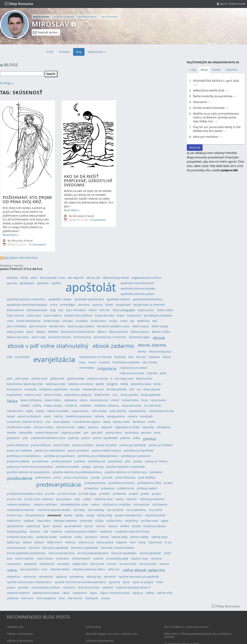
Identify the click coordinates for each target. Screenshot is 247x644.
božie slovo (34, 315)
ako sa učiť (93, 278)
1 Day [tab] (192, 70)
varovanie (63, 564)
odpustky (148, 427)
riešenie (132, 499)
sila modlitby (96, 510)
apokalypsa (27, 283)
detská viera (57, 326)
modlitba (85, 406)
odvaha (11, 433)
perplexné (13, 438)
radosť (87, 499)
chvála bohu (98, 321)
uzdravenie (14, 564)
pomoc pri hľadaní (161, 445)
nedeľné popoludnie (79, 416)
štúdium (35, 531)
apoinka (12, 283)
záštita (150, 593)
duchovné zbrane (60, 337)
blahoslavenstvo (37, 310)
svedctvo (56, 531)
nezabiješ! (146, 416)
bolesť (93, 310)
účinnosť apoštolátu (124, 553)
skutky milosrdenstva (129, 515)
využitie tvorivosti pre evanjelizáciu (29, 582)
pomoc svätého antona (107, 450)
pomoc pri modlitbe (19, 450)
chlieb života (51, 321)
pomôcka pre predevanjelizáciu (98, 456)
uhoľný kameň (81, 558)
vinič (44, 569)
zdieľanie (13, 598)
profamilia (120, 494)
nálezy (40, 411)
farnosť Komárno (110, 17)
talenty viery (159, 537)
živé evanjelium (46, 598)
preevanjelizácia (95, 483)
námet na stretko (58, 411)
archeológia (68, 305)
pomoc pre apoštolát (133, 445)
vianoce (164, 564)
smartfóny (131, 521)
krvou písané (152, 389)
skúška (68, 515)
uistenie (98, 558)
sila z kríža (155, 510)
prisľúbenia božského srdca (25, 494)
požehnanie (43, 477)
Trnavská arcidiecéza (64, 17)
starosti (101, 526)
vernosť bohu (128, 564)
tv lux (168, 542)
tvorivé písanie (16, 548)
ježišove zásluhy (98, 379)
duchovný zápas (139, 337)
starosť (89, 526)
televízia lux (86, 542)
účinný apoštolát (150, 553)
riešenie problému (19, 504)
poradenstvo (41, 461)
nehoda (99, 416)
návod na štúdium (29, 416)
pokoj (137, 438)
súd (46, 531)
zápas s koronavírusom (115, 593)
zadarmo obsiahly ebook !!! (133, 587)
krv (139, 389)
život (62, 598)
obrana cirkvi (121, 422)
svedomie (66, 537)
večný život (97, 564)
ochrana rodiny (43, 427)
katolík (100, 384)
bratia (121, 315)
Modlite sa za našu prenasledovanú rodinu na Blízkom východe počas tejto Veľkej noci (216, 117)
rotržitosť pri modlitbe (116, 504)
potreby (99, 467)
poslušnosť (115, 461)
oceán (152, 422)
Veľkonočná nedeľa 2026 (209, 90)
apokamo (43, 283)
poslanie (80, 461)
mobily (37, 406)
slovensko (86, 521)
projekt (133, 494)
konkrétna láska (141, 384)
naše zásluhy (118, 411)
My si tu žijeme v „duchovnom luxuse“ (187, 627)
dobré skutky (160, 326)
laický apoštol (129, 395)
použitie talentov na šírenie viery (126, 472)
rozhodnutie (141, 504)
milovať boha (130, 400)
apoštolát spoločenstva (89, 299)
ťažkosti (39, 542)
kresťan (75, 389)
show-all (195, 147)
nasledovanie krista (161, 411)
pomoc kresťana (83, 445)
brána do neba (104, 315)
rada (77, 499)
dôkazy (41, 332)
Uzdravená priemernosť (100, 641)
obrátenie (139, 422)
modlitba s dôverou (107, 406)
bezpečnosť (123, 305)
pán (86, 433)
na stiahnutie (152, 406)
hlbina (167, 357)
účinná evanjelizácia (61, 553)
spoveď (57, 526)
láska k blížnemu (31, 400)
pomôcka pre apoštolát (139, 450)
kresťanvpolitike (117, 389)
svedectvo (106, 531)
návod (11, 416)
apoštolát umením (118, 299)
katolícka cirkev (56, 384)
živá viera (27, 598)
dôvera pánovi (140, 332)
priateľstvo (91, 488)
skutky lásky (105, 515)
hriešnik (105, 362)
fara (131, 357)
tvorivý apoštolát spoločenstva (26, 553)
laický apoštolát (151, 395)
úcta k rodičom (25, 558)
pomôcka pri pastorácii (136, 456)
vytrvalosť (110, 577)
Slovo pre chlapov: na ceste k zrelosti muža (111, 634)
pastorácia (132, 433)
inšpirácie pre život (132, 373)
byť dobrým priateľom (158, 315)
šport (46, 526)
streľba (125, 526)
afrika (24, 278)
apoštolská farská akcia (148, 299)
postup (138, 461)
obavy (107, 422)
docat (30, 332)
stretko (136, 526)
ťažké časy (13, 542)
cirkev (124, 321)
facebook (120, 357)
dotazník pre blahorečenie (78, 332)
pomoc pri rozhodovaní (50, 450)
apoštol (56, 283)
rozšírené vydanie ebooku (54, 510)
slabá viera (14, 521)
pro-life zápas (88, 494)
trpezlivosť (155, 542)
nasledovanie (137, 411)
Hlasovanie (200, 102)
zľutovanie (92, 598)
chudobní (82, 321)
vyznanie (114, 582)
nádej (30, 411)
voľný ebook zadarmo (144, 570)
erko (10, 357)
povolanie (156, 472)
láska (12, 401)
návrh (47, 416)
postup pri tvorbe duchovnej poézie (30, 467)
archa (54, 305)
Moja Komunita (41, 17)
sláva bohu (44, 521)
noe (48, 422)
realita (120, 499)
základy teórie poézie (46, 593)
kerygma (112, 384)
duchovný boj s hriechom (110, 337)
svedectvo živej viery (20, 537)
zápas (93, 593)
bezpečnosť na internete (149, 305)
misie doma (158, 400)
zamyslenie (80, 593)
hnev (82, 362)
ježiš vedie (22, 379)
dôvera (102, 332)
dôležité (53, 332)
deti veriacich (38, 326)
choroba (67, 321)
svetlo (78, 537)
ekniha (142, 352)
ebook (159, 338)
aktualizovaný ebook (116, 278)
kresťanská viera (93, 389)
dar (132, 321)
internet (152, 373)
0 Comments (93, 220)
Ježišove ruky (15, 627)
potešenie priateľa (67, 467)
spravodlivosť (73, 526)
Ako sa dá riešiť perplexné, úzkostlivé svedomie (83, 181)
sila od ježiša (115, 510)
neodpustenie (116, 416)
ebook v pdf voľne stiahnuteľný (48, 346)
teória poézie (105, 542)
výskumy (61, 577)
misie (145, 400)
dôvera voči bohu (18, 337)
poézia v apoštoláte (105, 438)
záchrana (69, 587)
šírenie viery (15, 515)
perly (157, 433)
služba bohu (114, 521)
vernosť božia (148, 564)
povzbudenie (20, 478)
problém (105, 494)
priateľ (168, 483)
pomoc (150, 439)
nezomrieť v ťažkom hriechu (25, 422)
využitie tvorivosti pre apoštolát (139, 577)
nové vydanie (62, 422)
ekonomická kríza (160, 352)
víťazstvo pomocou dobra (89, 569)
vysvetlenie (77, 577)
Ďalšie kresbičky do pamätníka (213, 96)
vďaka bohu (80, 564)
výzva (126, 582)
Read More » (11, 235)
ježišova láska (76, 379)
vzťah (160, 582)
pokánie (125, 438)
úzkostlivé (30, 564)
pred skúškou (147, 477)
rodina (95, 504)
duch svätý (39, 337)
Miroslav (50, 24)
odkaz (81, 427)
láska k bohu (53, 400)
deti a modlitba (17, 326)
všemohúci (14, 577)
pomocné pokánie (18, 461)
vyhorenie (30, 577)
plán (25, 438)
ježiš (10, 379)
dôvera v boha (161, 332)
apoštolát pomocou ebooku (138, 288)
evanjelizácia (54, 359)
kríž (132, 389)
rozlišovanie (160, 504)
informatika (87, 368)
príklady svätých (147, 488)
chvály (113, 321)
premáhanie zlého (149, 483)
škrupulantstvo (35, 515)
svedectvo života (46, 537)
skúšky (79, 515)
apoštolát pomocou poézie (138, 294)
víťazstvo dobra (60, 569)
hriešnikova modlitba (126, 362)
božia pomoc (146, 310)
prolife (145, 494)
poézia (86, 438)
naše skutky (99, 411)
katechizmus (144, 379)
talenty (104, 537)
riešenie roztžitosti (45, 504)
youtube (23, 587)
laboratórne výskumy (78, 395)
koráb (157, 384)
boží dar (105, 310)
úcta (10, 558)
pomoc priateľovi (78, 450)
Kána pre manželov (205, 137)
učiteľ (167, 553)
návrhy (58, 416)
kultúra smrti (33, 395)
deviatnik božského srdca (113, 326)
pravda (95, 477)
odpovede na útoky (127, 427)
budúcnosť (134, 315)
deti (155, 321)
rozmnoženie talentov (21, 510)
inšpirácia (107, 368)
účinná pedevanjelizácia (93, 553)
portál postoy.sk (61, 461)
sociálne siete (149, 521)
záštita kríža (165, 593)
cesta (10, 321)
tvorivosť (34, 548)
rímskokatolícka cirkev (74, 504)
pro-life (50, 494)
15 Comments (37, 244)
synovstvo (91, 537)
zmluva (106, 598)
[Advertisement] (216, 238)
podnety (73, 438)
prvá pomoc (64, 499)
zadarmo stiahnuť (18, 593)
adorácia (12, 278)
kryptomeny (14, 395)
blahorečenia (15, 310)
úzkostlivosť (47, 564)
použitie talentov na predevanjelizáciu (77, 472)
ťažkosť (27, 542)
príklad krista (126, 488)
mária (83, 400)
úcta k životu (45, 558)
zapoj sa (138, 593)
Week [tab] (204, 70)
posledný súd (97, 461)
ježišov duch (39, 379)
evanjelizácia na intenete (95, 357)
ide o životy (150, 362)
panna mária (114, 433)
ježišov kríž (57, 379)
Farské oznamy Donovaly (209, 108)
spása (165, 521)
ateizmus (84, 305)
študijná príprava (155, 526)
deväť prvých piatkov (81, 326)
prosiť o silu (14, 499)
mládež (25, 406)
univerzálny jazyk (117, 558)
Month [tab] (217, 70)
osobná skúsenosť (47, 433)
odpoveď (107, 427)
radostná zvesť (103, 499)
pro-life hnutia (67, 494)
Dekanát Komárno (88, 17)
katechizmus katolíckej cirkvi (25, 384)
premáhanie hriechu (122, 483)
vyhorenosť (46, 577)
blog (53, 310)
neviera (132, 416)
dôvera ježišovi (118, 332)
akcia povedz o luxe (52, 278)
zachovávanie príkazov (46, 587)
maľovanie (70, 400)
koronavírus (14, 389)
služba (99, 521)
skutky (90, 515)
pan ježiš (97, 433)
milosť (115, 400)
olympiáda (26, 433)
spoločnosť (33, 526)
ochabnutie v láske (19, 427)
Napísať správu (45, 32)
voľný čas (114, 569)
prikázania (108, 488)
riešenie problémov (152, 499)
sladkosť (29, 521)
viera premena (29, 569)
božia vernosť (15, 315)
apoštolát (91, 287)
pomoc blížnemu (18, 445)
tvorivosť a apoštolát (55, 548)
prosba (156, 494)
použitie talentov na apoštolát (126, 467)
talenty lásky (120, 537)
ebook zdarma (152, 345)
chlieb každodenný (28, 321)
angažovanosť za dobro (147, 278)
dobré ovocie (140, 326)
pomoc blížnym (41, 445)
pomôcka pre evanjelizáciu (24, 456)
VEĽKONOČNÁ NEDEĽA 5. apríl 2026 (216, 81)
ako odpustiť (76, 278)
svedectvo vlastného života (132, 531)
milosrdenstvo (99, 400)
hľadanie (154, 357)
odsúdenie (164, 427)
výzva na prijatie (143, 582)
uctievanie (62, 558)
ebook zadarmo (113, 346)
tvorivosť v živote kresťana (118, 548)
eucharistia (22, 357)
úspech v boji (139, 558)
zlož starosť (75, 598)
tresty (142, 542)
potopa (86, 467)
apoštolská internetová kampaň (27, 305)
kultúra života (53, 395)
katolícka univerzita (81, 384)
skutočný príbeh (155, 515)
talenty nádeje (140, 537)
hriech (93, 362)
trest (133, 542)
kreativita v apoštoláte (54, 389)
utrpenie (156, 558)
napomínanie (80, 411)
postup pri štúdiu (156, 461)
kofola (124, 384)
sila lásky (79, 510)
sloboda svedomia (65, 521)
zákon (66, 593)
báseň (109, 305)
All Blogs (5, 83)
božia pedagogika (124, 310)
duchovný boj (82, 337)
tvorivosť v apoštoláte (85, 548)
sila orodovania (136, 510)
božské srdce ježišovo (78, 315)
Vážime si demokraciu (20, 634)
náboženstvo (15, 411)
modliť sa (71, 406)
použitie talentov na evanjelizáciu (28, 472)
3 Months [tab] (231, 70)
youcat (11, 587)
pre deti (108, 477)
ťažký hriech (55, 542)
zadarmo (108, 587)
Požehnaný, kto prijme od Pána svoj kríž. (27, 200)
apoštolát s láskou (60, 299)
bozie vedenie (53, 315)
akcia (34, 278)
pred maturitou (125, 477)
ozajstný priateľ (71, 433)
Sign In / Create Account (231, 4)
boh (61, 310)
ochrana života (65, 427)
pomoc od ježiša (106, 445)
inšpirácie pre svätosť (133, 368)
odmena (93, 427)
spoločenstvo (15, 526)
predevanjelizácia (59, 484)
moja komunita (131, 406)
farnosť (141, 357)
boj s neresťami (76, 310)
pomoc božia (62, 445)
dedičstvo (143, 321)
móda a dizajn (53, 406)
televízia (71, 542)
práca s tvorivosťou (76, 477)
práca (57, 477)
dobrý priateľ (15, 332)
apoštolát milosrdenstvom (137, 283)
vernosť (112, 564)
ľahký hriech (102, 395)
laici (115, 395)
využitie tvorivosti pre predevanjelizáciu (80, 582)
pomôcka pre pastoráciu (59, 456)
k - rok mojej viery (122, 379)
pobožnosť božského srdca (48, 438)
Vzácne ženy (93, 627)
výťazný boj (94, 577)
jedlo (163, 373)
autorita (97, 305)
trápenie (121, 542)
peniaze (146, 433)
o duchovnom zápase (86, 422)
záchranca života (88, 587)
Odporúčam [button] (97, 52)
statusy (113, 526)
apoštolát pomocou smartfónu (26, 299)
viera (12, 570)
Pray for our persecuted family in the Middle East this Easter (217, 129)
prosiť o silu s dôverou (39, 499)
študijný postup (17, 531)
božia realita (165, 310)
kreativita (31, 389)
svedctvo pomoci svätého (81, 531)
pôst (128, 461)
